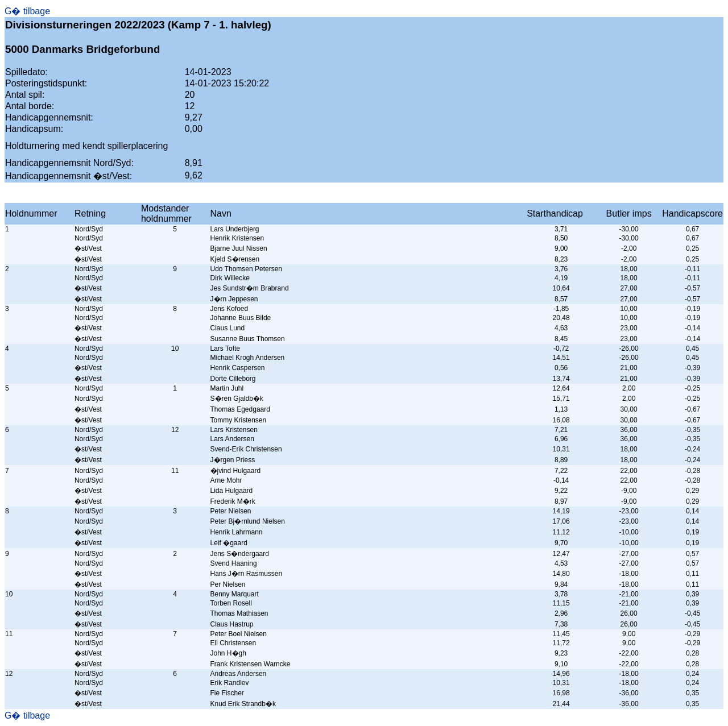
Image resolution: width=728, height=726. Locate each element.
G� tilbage (27, 11)
